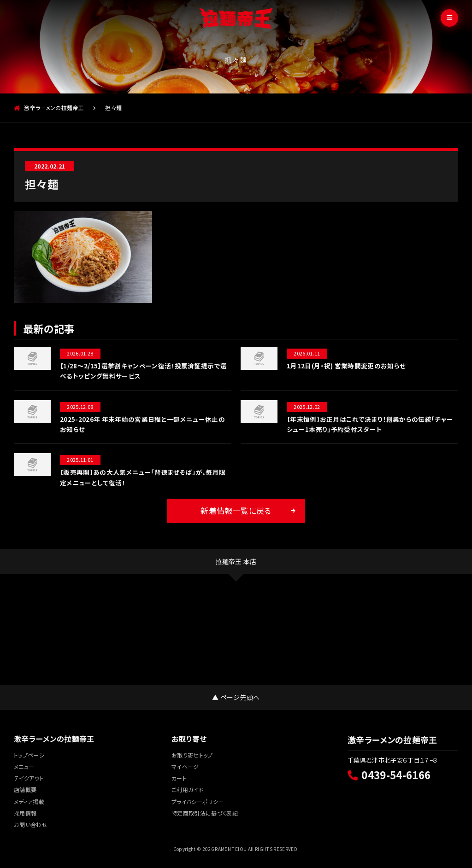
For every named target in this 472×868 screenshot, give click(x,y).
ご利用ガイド (187, 789)
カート (179, 778)
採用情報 (25, 813)
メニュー (24, 766)
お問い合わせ (31, 824)
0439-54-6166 (389, 775)
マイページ (185, 766)
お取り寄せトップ (192, 755)
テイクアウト (29, 778)
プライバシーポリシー (198, 801)
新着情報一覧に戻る (236, 510)
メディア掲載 (29, 801)
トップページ (29, 755)
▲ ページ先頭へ (236, 697)
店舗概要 (25, 789)
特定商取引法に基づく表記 (205, 813)
